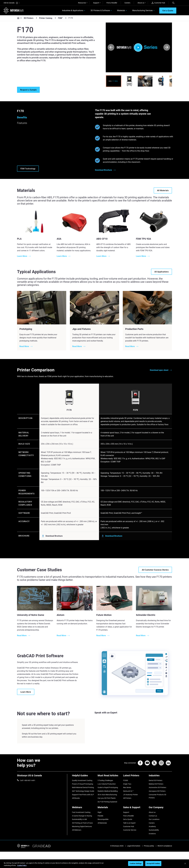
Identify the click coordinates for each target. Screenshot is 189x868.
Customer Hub (158, 3)
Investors (152, 834)
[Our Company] (160, 808)
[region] (94, 864)
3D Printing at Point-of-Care (82, 823)
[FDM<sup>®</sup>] (66, 18)
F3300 (126, 780)
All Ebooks (76, 798)
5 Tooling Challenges (105, 780)
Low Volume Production (107, 784)
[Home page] (17, 18)
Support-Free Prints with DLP (83, 795)
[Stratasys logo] (14, 10)
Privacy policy (149, 846)
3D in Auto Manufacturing (107, 795)
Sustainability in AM (79, 819)
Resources (82, 3)
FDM (60, 18)
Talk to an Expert (129, 823)
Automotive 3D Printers (157, 787)
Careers (127, 3)
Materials (121, 10)
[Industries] (160, 776)
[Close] (185, 864)
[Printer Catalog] (55, 18)
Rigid (100, 812)
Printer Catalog (46, 18)
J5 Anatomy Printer (130, 795)
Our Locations (154, 819)
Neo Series (127, 787)
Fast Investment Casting (81, 812)
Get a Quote (128, 819)
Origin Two (127, 784)
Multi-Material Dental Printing (83, 787)
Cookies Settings (136, 863)
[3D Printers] (36, 18)
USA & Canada (12, 3)
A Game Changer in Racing (82, 816)
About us (141, 3)
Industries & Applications (73, 10)
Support (96, 3)
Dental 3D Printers (156, 780)
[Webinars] (84, 808)
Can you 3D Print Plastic (107, 798)
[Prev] (111, 47)
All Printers (127, 798)
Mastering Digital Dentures (82, 826)
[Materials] (109, 808)
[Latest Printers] (135, 776)
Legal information (134, 846)
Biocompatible (103, 819)
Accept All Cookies (153, 863)
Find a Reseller (112, 3)
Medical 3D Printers (156, 784)
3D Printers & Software (100, 10)
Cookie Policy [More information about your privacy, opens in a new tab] (22, 865)
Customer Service (130, 830)
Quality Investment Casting (82, 780)
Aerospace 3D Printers (157, 791)
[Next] (167, 47)
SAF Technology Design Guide (83, 791)
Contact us (153, 816)
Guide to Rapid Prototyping (108, 787)
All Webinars (77, 830)
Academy (152, 826)
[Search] (173, 3)
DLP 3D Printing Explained (107, 802)
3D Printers (29, 18)
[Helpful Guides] (84, 776)
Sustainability (154, 830)
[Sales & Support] (135, 808)
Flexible (100, 816)
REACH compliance (165, 846)
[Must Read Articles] (109, 776)
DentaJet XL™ (128, 791)
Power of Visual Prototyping (83, 784)
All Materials (102, 823)
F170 (69, 410)
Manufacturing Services (142, 10)
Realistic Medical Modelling (108, 791)
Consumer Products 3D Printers (157, 796)
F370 (135, 410)
